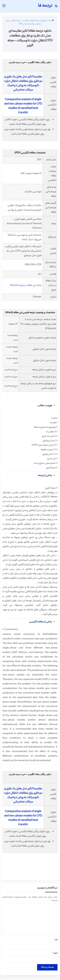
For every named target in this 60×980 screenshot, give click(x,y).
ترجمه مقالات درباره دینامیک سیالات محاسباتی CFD (24, 22)
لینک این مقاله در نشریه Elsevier (26, 285)
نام (56, 940)
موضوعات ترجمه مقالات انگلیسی (34, 21)
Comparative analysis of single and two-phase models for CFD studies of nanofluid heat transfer (23, 106)
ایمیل (55, 953)
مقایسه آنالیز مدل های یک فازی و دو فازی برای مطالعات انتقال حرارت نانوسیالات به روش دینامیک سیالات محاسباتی (23, 83)
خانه (51, 21)
